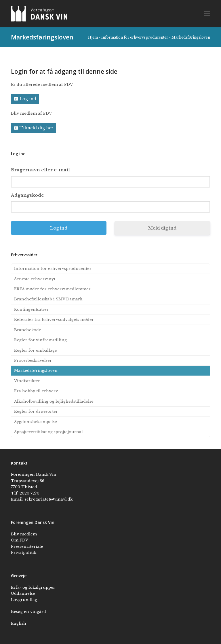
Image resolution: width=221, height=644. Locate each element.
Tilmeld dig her (37, 128)
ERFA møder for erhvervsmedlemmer (52, 289)
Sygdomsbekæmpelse (36, 422)
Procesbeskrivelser (33, 360)
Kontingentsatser (31, 309)
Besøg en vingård (28, 612)
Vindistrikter (27, 381)
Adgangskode (27, 195)
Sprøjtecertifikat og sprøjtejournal (48, 432)
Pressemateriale (27, 547)
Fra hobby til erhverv (36, 391)
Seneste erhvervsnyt (35, 279)
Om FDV (20, 540)
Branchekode (28, 330)
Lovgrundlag (24, 600)
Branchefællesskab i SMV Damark (48, 299)
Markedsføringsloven (36, 371)
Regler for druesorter (36, 411)
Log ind (28, 99)
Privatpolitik (24, 553)
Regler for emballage (36, 350)
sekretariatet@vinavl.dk (49, 499)
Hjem (93, 37)
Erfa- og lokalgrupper (33, 587)
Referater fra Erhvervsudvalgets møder (54, 320)
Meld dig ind (162, 228)
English (19, 623)
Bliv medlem (24, 534)
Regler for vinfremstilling (40, 340)
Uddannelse (23, 593)
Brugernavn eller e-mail (40, 170)
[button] (207, 14)
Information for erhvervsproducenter (135, 37)
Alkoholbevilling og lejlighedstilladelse (54, 401)
